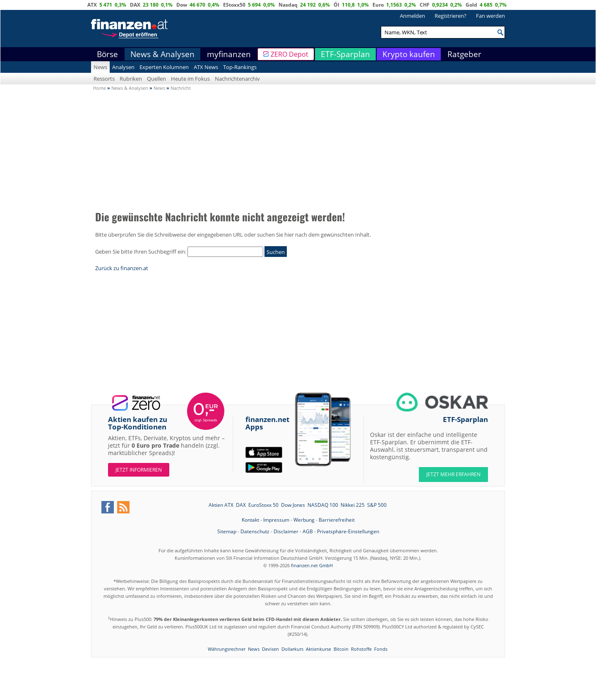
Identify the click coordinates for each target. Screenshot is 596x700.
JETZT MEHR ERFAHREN (453, 474)
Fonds (381, 649)
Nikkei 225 (353, 505)
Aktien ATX (221, 505)
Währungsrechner (227, 649)
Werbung (304, 520)
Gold (471, 5)
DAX (135, 5)
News (100, 67)
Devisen (270, 649)
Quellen (156, 79)
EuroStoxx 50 (263, 505)
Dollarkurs (292, 649)
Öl (336, 5)
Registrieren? (451, 16)
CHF (425, 5)
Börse (107, 54)
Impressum (276, 520)
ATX (92, 5)
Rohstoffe (361, 649)
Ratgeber (464, 54)
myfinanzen (229, 54)
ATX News (206, 67)
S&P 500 (377, 505)
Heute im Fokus (190, 79)
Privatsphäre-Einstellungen (348, 531)
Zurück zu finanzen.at (122, 268)
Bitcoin (341, 649)
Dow (182, 5)
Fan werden (490, 16)
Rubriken (131, 79)
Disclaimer (286, 531)
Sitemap (227, 531)
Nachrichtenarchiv (237, 79)
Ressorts (104, 79)
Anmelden (412, 16)
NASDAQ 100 (323, 505)
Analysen (123, 67)
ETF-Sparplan (345, 54)
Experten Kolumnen (164, 67)
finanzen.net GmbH (312, 565)
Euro (378, 5)
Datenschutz (255, 531)
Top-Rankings (240, 67)
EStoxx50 (234, 5)
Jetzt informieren (139, 470)
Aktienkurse (318, 649)
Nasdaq (288, 5)
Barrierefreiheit (337, 520)
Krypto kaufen (409, 54)
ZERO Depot (290, 54)
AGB (308, 531)
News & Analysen (162, 54)
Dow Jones (293, 505)
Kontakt (250, 520)
